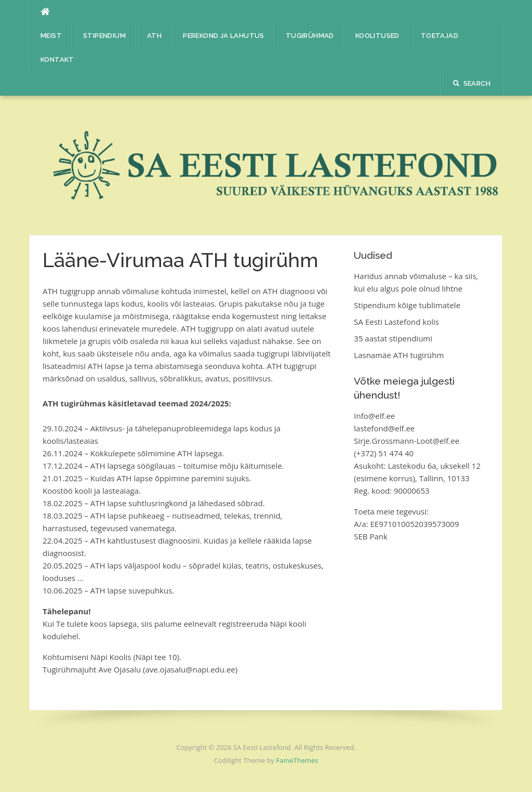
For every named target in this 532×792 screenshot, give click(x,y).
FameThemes (297, 760)
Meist (51, 36)
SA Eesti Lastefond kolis (396, 322)
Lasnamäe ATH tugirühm (399, 355)
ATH (154, 36)
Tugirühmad (310, 36)
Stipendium (104, 36)
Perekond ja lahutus (224, 36)
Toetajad (440, 36)
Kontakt (57, 60)
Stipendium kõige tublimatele (407, 305)
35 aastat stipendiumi (393, 338)
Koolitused (377, 36)
